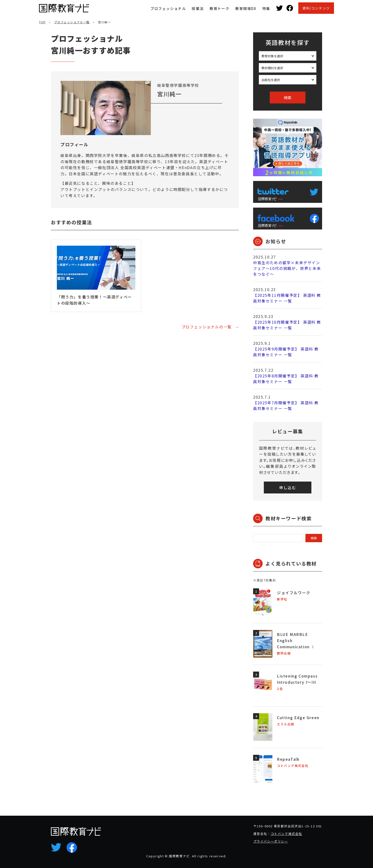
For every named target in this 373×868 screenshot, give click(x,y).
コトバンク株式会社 (286, 834)
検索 (288, 98)
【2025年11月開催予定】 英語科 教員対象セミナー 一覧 (287, 298)
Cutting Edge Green (298, 717)
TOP (42, 22)
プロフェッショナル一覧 (72, 22)
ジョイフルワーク (294, 593)
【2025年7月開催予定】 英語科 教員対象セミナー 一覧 (286, 405)
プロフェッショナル (168, 8)
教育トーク (219, 8)
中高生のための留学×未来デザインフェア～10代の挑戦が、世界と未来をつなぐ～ (287, 268)
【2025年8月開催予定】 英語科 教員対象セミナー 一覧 (286, 379)
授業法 (198, 8)
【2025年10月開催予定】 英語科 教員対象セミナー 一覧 (287, 325)
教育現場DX (246, 8)
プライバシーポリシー (271, 841)
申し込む (288, 488)
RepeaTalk (288, 759)
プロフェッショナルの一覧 (207, 327)
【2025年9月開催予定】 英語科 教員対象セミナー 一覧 (286, 352)
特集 (266, 8)
